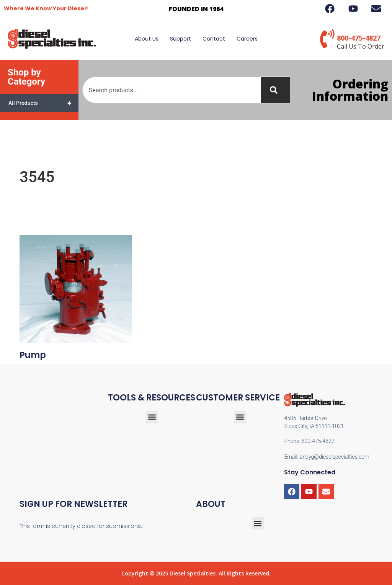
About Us (147, 39)
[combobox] (171, 90)
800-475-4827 (359, 38)
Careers (247, 39)
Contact (214, 39)
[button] (240, 417)
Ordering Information (350, 90)
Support (180, 39)
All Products (43, 103)
